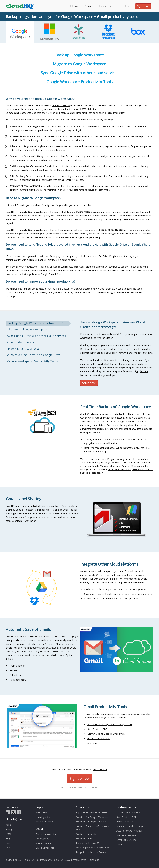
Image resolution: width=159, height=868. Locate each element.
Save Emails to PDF (97, 729)
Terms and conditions (47, 834)
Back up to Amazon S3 (88, 843)
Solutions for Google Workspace (92, 817)
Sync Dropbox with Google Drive (92, 848)
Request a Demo (44, 822)
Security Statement (45, 843)
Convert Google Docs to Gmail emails (106, 734)
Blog (8, 838)
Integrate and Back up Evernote (92, 852)
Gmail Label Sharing (126, 840)
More (112, 6)
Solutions (74, 6)
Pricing (103, 6)
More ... (120, 844)
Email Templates (125, 822)
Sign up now (143, 6)
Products (89, 6)
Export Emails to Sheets (128, 812)
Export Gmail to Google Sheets (92, 812)
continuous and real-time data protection (131, 345)
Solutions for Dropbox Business (92, 822)
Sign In (128, 6)
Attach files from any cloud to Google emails (110, 724)
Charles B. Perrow (61, 105)
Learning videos (44, 817)
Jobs (8, 843)
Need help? (41, 812)
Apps (8, 825)
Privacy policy (42, 839)
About (9, 848)
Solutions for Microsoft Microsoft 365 (93, 828)
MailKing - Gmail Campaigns (131, 826)
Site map (95, 860)
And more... (93, 743)
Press (9, 834)
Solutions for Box (85, 838)
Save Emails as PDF (126, 817)
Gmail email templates (99, 738)
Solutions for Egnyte (86, 834)
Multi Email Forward (126, 835)
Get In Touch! (100, 769)
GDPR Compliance (45, 848)
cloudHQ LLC (61, 860)
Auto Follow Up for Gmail (129, 831)
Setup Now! (89, 383)
